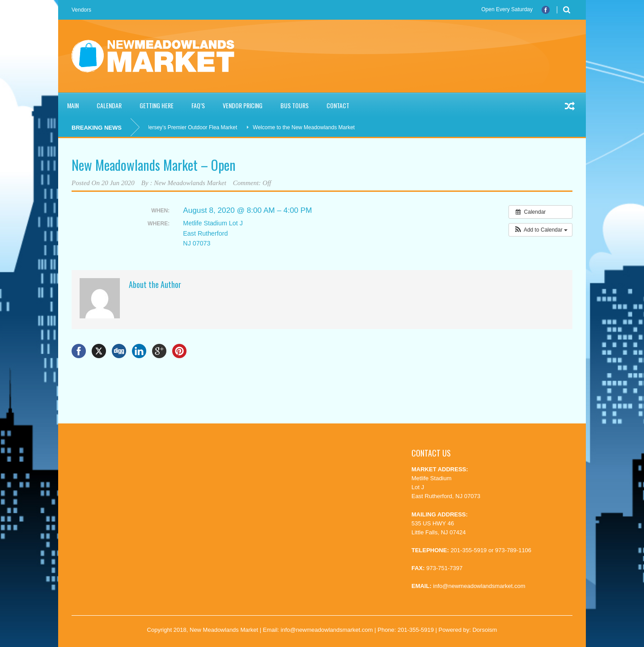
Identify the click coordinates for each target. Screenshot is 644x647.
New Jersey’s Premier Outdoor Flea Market (188, 127)
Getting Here (157, 105)
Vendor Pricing (243, 105)
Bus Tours (294, 105)
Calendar (109, 105)
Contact (338, 105)
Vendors (81, 10)
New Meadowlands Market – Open (154, 165)
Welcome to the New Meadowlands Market (306, 127)
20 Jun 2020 (118, 183)
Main (73, 105)
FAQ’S (198, 105)
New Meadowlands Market (190, 183)
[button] (540, 230)
